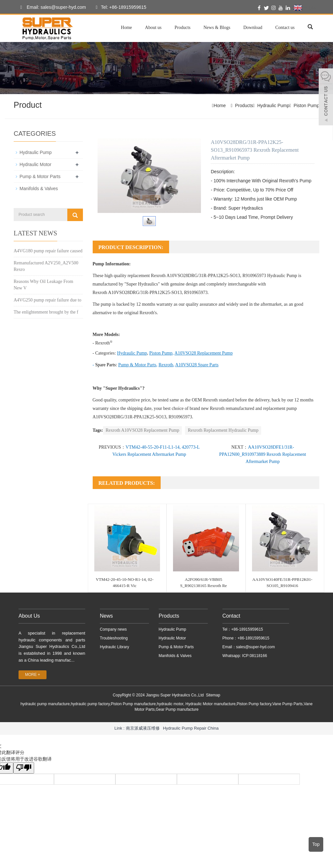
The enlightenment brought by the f (46, 312)
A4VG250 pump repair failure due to (47, 300)
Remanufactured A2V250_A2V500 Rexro (46, 266)
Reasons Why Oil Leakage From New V (43, 285)
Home (127, 28)
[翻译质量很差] (24, 768)
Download (253, 28)
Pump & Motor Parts (40, 176)
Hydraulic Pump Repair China (191, 728)
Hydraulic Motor (35, 164)
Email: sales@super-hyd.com (51, 7)
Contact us (285, 28)
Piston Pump (306, 105)
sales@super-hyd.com (256, 647)
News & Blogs (217, 28)
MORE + (33, 675)
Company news (113, 629)
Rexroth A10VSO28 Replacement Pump (143, 430)
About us (153, 28)
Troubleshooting (114, 638)
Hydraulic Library (114, 647)
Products (183, 28)
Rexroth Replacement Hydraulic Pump (223, 430)
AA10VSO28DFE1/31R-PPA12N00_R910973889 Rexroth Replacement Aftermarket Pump (263, 454)
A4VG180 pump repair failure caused (48, 251)
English (306, 8)
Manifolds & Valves (39, 189)
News (106, 616)
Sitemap (213, 695)
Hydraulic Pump (273, 105)
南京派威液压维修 (143, 728)
